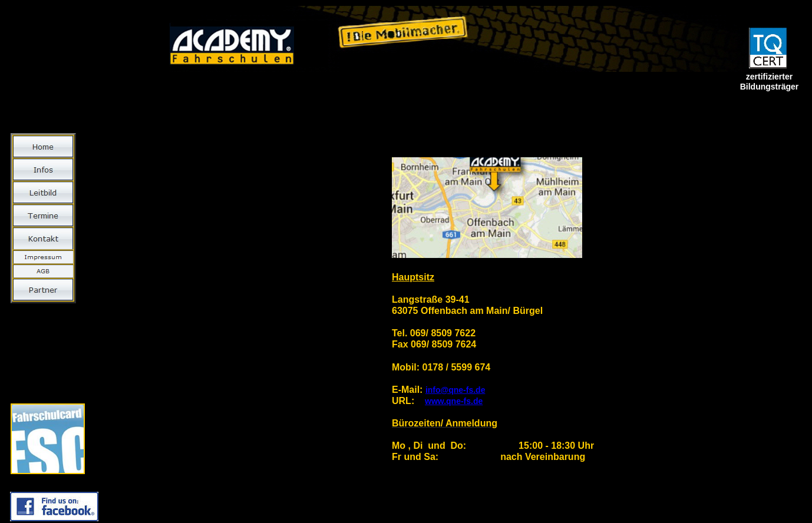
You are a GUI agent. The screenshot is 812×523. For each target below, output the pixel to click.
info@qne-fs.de (455, 390)
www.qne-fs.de (454, 401)
